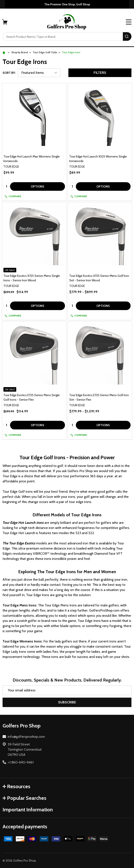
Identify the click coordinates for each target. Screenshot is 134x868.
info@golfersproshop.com (26, 737)
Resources (16, 786)
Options (38, 186)
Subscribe (67, 702)
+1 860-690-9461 (21, 762)
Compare (13, 196)
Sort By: (9, 73)
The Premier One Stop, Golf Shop (67, 4)
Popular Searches (24, 798)
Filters (100, 73)
